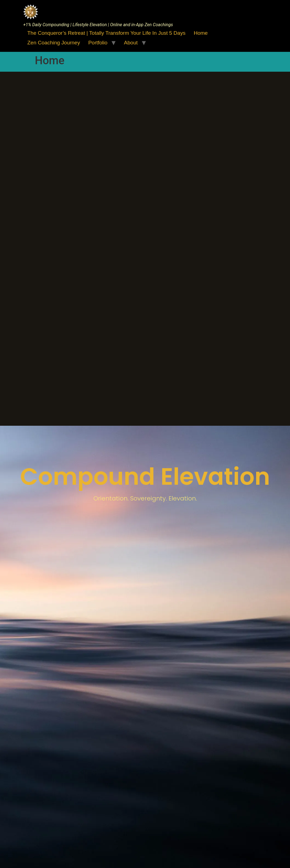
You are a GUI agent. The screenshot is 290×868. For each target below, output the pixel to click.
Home (201, 33)
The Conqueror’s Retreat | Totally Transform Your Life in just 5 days (106, 33)
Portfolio (98, 43)
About (131, 43)
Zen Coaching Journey (54, 43)
